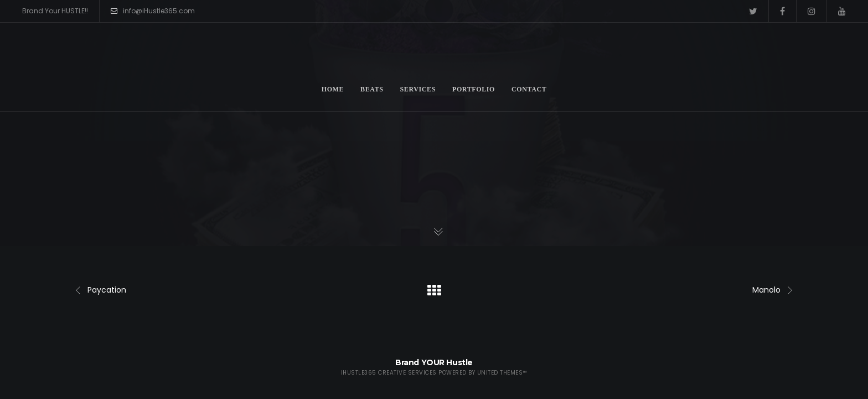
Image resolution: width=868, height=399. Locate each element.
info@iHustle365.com (153, 11)
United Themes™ (502, 373)
